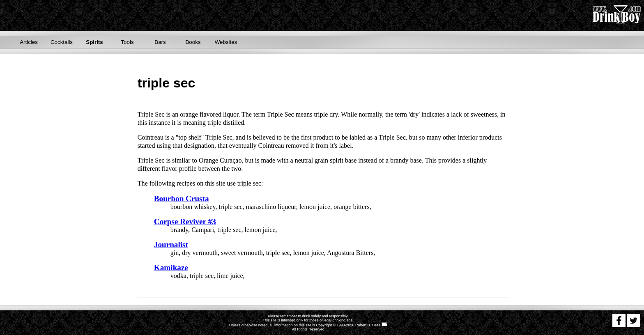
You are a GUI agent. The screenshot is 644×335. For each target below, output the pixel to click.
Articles (29, 42)
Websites (226, 42)
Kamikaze (171, 267)
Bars (160, 42)
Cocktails (62, 42)
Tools (127, 42)
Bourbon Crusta (182, 198)
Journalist (171, 244)
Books (193, 42)
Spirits (94, 42)
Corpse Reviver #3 (185, 221)
